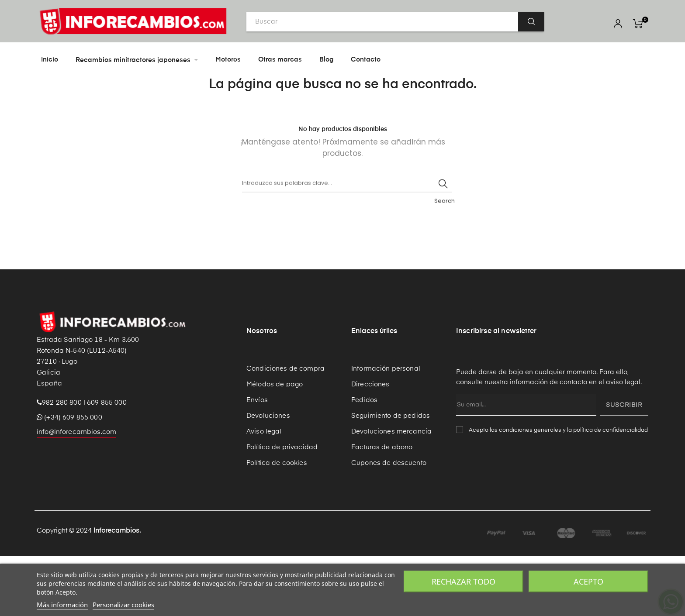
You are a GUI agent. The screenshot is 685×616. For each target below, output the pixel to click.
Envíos (257, 460)
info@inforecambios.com (76, 492)
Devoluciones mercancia (391, 491)
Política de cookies (277, 523)
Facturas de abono (382, 507)
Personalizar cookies (123, 605)
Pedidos (364, 460)
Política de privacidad (282, 507)
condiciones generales (530, 490)
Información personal (386, 428)
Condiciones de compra (285, 428)
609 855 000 (107, 463)
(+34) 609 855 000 (69, 477)
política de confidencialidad (611, 490)
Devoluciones (268, 476)
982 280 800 (62, 463)
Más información (62, 605)
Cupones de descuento (389, 523)
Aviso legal (264, 491)
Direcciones (370, 444)
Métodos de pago (275, 444)
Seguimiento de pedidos (391, 476)
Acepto (588, 582)
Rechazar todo (464, 582)
